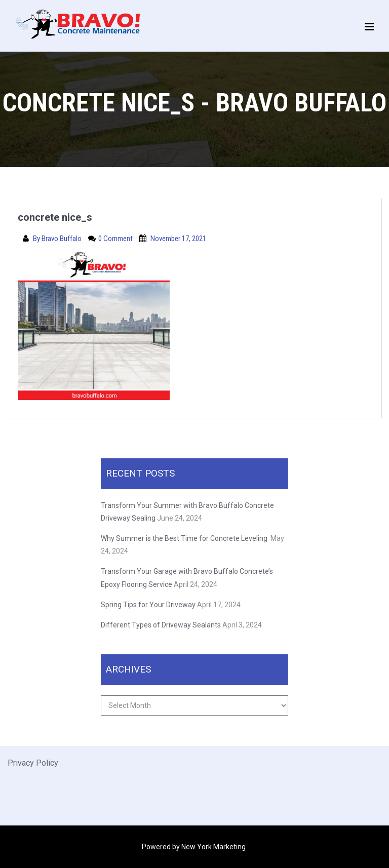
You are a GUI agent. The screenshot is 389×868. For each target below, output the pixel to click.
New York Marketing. (214, 847)
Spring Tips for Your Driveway (148, 605)
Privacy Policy (33, 763)
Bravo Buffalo (62, 239)
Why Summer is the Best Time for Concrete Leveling (185, 538)
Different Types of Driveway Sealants (161, 625)
